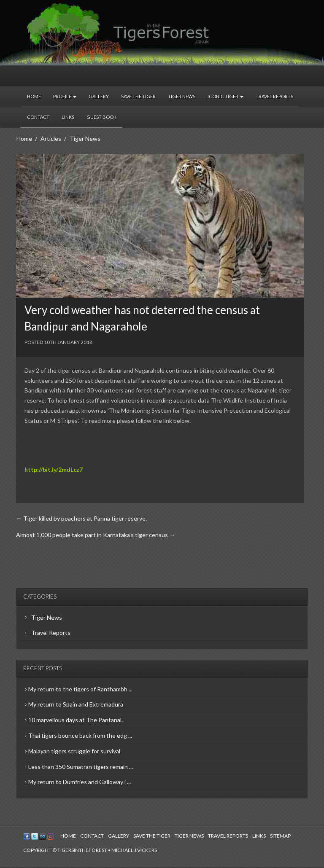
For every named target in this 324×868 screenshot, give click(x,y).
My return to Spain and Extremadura (76, 704)
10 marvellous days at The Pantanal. (76, 720)
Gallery (99, 96)
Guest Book (101, 117)
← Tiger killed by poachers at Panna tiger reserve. (81, 518)
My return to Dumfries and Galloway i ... (80, 782)
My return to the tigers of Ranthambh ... (80, 689)
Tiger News (182, 96)
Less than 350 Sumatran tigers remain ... (81, 767)
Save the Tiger (138, 96)
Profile (65, 96)
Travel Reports (274, 96)
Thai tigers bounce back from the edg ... (80, 735)
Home (34, 96)
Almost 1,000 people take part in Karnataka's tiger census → (96, 535)
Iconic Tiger (225, 96)
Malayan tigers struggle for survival (74, 751)
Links (68, 117)
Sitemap (280, 836)
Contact (38, 117)
